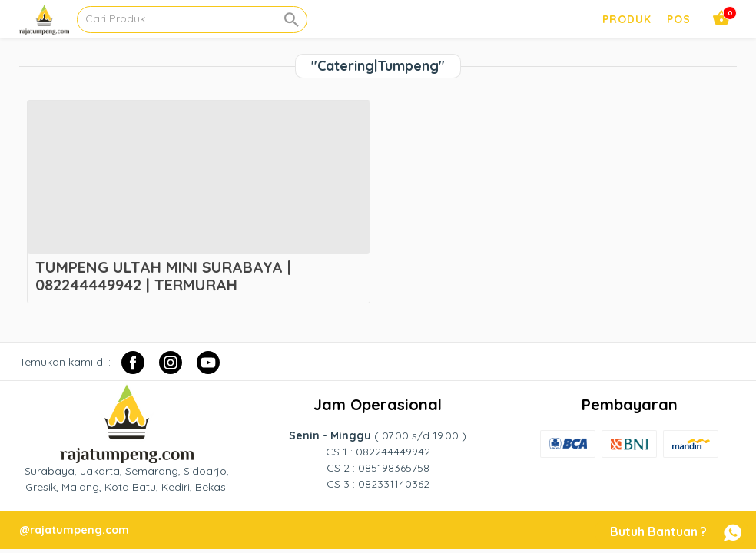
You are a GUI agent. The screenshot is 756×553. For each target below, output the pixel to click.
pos (679, 19)
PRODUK (627, 19)
